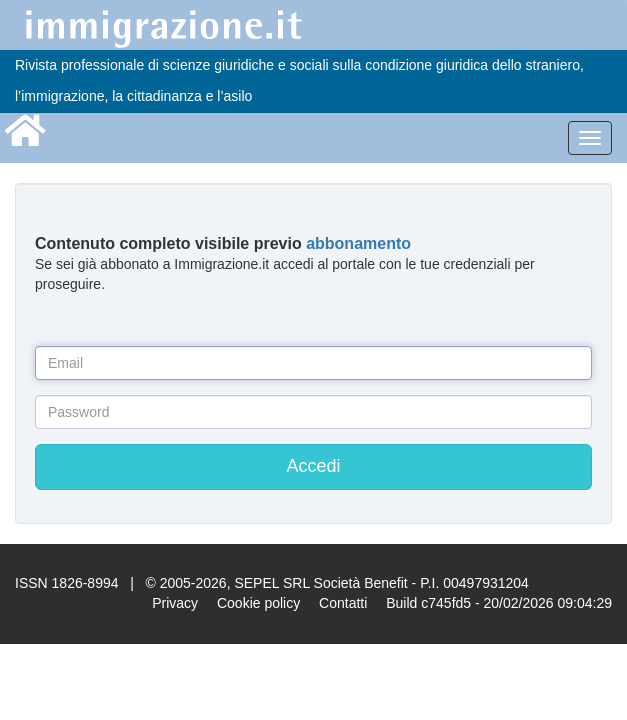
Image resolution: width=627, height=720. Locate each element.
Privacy (175, 603)
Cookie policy (258, 603)
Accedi (313, 466)
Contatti (343, 603)
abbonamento (358, 243)
